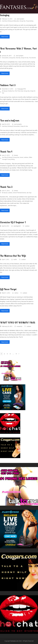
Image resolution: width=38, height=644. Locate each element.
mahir (15, 259)
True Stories (32, 58)
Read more (5, 37)
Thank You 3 (6, 187)
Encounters (5, 58)
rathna (16, 293)
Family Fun (11, 91)
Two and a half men (10, 120)
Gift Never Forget (8, 289)
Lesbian (26, 157)
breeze (16, 155)
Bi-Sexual (10, 21)
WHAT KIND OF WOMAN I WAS (18, 323)
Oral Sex (18, 58)
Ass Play (4, 157)
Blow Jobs (16, 21)
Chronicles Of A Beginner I (13, 222)
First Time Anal (19, 91)
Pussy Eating (30, 21)
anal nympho (20, 19)
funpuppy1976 (22, 89)
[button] (37, 7)
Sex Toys (29, 193)
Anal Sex (5, 21)
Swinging (5, 15)
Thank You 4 (6, 152)
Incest (21, 157)
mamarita (19, 326)
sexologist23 (17, 226)
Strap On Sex (25, 58)
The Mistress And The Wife (13, 256)
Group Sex (22, 21)
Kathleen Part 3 (8, 85)
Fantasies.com (14, 641)
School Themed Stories (19, 193)
